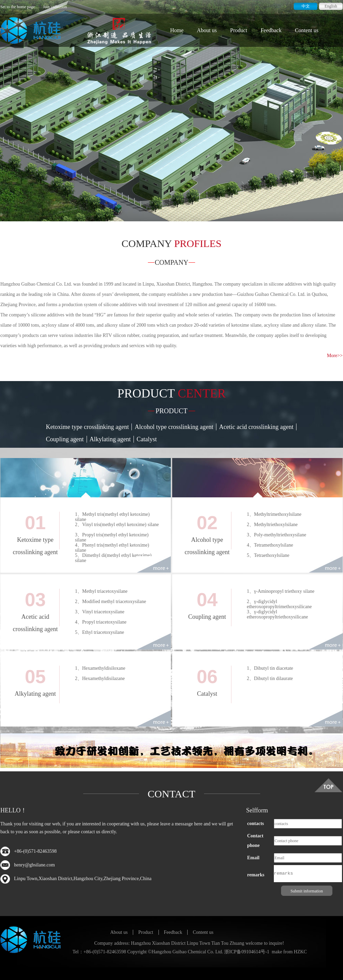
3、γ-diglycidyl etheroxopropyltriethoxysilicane (277, 614)
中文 (306, 6)
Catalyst (147, 439)
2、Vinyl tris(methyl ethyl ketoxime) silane (117, 525)
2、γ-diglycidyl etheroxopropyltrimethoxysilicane (279, 604)
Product (239, 30)
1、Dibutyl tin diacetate (270, 668)
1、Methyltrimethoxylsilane (274, 514)
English (331, 6)
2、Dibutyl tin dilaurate (270, 678)
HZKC (300, 952)
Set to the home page (18, 7)
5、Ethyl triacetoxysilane (99, 632)
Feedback (271, 30)
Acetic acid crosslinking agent (256, 427)
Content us (307, 30)
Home (177, 30)
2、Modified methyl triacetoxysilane (111, 602)
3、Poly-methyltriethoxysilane (276, 535)
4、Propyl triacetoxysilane (101, 622)
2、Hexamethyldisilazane (100, 678)
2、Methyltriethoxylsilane (272, 525)
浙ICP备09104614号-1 (247, 952)
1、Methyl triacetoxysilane (101, 591)
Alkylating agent (110, 439)
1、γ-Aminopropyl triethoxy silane (281, 591)
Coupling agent (65, 439)
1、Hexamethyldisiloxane (100, 668)
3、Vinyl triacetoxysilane (100, 612)
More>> (335, 356)
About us (207, 30)
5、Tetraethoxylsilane (268, 555)
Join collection (55, 7)
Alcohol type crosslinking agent (174, 427)
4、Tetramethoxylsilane (270, 545)
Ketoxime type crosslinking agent (87, 427)
